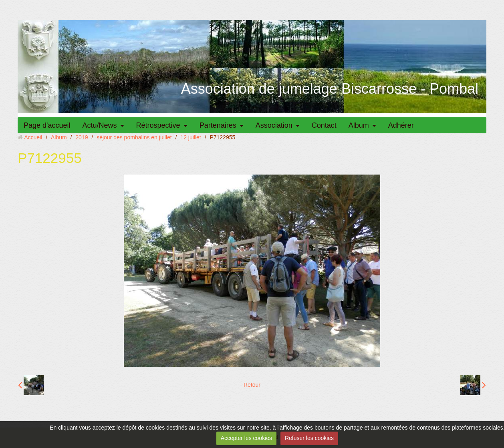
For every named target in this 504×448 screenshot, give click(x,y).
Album (359, 125)
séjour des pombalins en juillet (134, 137)
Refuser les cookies (309, 438)
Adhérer (401, 125)
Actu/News (100, 125)
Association (274, 125)
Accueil (33, 137)
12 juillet (191, 137)
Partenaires (218, 125)
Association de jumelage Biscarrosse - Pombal (330, 89)
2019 (82, 137)
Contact (324, 125)
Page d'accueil (47, 125)
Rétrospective (158, 125)
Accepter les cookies (246, 438)
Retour (252, 385)
